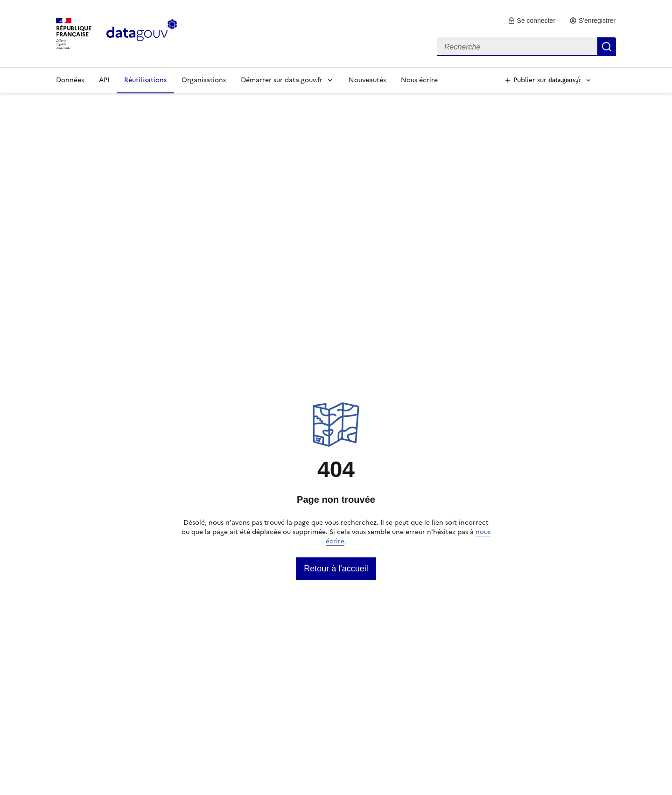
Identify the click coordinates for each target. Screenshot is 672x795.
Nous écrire (419, 80)
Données (70, 80)
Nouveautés (367, 80)
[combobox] (526, 47)
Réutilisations (145, 80)
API (104, 80)
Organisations (204, 80)
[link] (532, 21)
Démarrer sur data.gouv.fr (282, 80)
